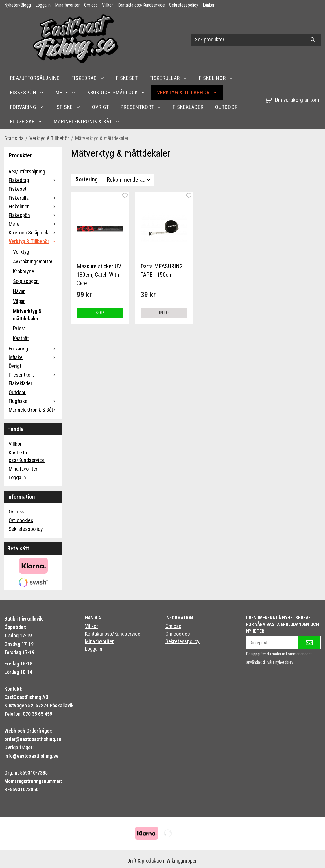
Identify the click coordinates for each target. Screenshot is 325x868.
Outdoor (226, 107)
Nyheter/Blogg (18, 5)
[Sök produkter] (248, 40)
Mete (66, 92)
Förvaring (27, 107)
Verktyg (21, 252)
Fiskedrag (88, 78)
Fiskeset (127, 78)
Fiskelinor (216, 78)
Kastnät (21, 338)
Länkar (209, 5)
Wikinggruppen (182, 861)
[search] (313, 40)
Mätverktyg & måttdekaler (27, 315)
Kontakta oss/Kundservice (141, 5)
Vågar (19, 301)
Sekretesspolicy (184, 5)
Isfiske (68, 107)
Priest (19, 328)
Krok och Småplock (116, 92)
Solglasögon (26, 281)
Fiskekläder (188, 107)
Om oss (91, 5)
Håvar (19, 291)
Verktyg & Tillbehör (187, 92)
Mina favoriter (67, 5)
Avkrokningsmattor (33, 261)
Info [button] (164, 312)
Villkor (108, 5)
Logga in (43, 5)
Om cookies (21, 520)
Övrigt (100, 107)
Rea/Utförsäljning (35, 78)
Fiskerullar (168, 78)
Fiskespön (27, 92)
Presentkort (141, 107)
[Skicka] (309, 643)
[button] (100, 312)
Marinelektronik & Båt (87, 121)
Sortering (87, 179)
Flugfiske (26, 121)
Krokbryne (24, 271)
